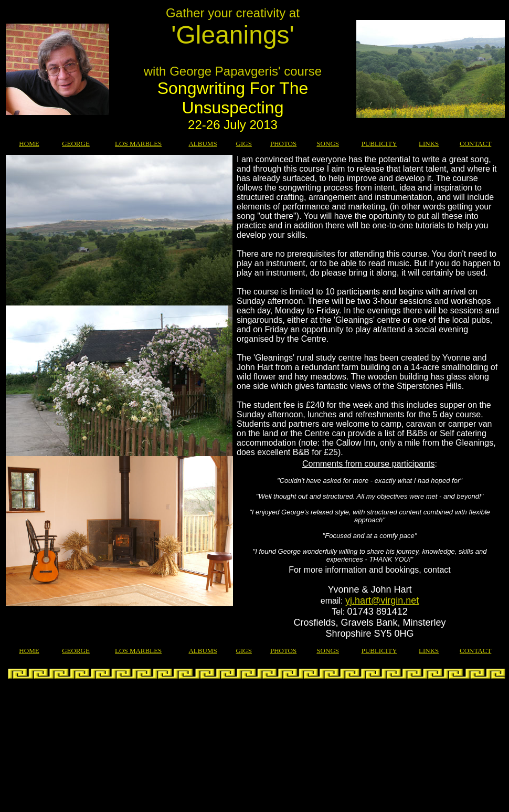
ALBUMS (203, 144)
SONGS (328, 144)
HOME (29, 144)
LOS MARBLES (138, 144)
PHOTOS (283, 144)
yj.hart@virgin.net (382, 600)
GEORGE (76, 144)
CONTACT (475, 144)
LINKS (429, 144)
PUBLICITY (379, 144)
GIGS (244, 144)
